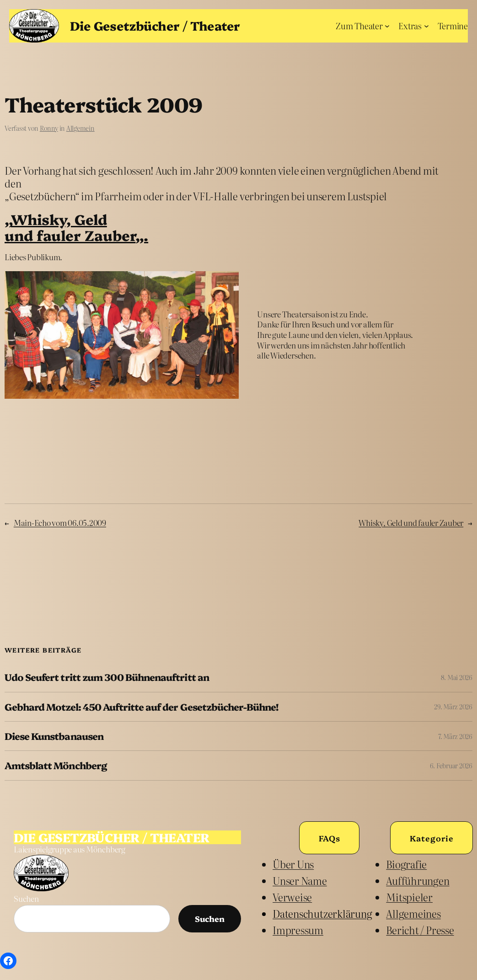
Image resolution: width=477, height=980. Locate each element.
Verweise (292, 897)
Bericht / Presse (420, 930)
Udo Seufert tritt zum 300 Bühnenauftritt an (107, 677)
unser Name (300, 881)
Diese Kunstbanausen (54, 736)
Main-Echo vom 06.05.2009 (60, 522)
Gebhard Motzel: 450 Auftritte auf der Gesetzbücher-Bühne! (141, 707)
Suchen (26, 898)
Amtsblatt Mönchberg (56, 765)
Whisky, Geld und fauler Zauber (411, 522)
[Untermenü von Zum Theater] (387, 26)
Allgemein (80, 128)
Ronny (49, 128)
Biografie (406, 864)
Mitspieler (409, 897)
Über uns (293, 864)
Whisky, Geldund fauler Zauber (70, 227)
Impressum (298, 930)
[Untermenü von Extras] (426, 26)
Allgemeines (413, 914)
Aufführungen (418, 881)
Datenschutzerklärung (322, 914)
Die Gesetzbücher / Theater (155, 25)
